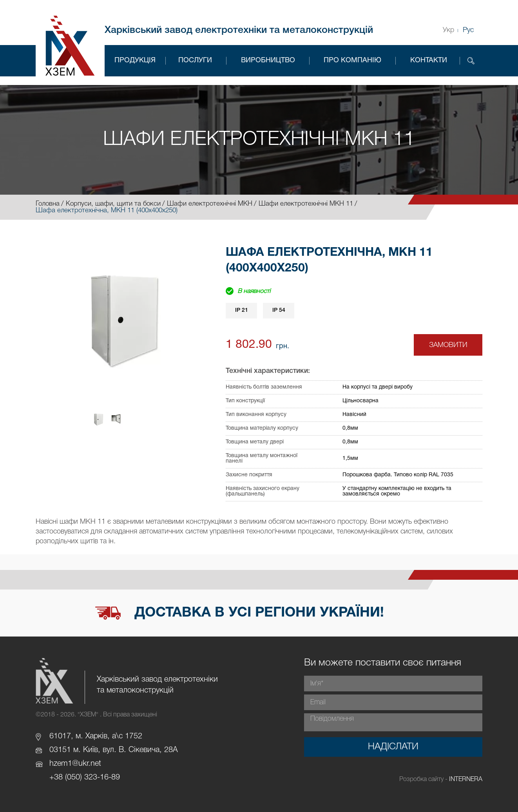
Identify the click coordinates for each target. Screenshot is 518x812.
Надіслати (393, 747)
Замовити (448, 345)
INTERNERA (466, 779)
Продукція (135, 61)
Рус (468, 30)
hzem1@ (64, 764)
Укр (448, 30)
